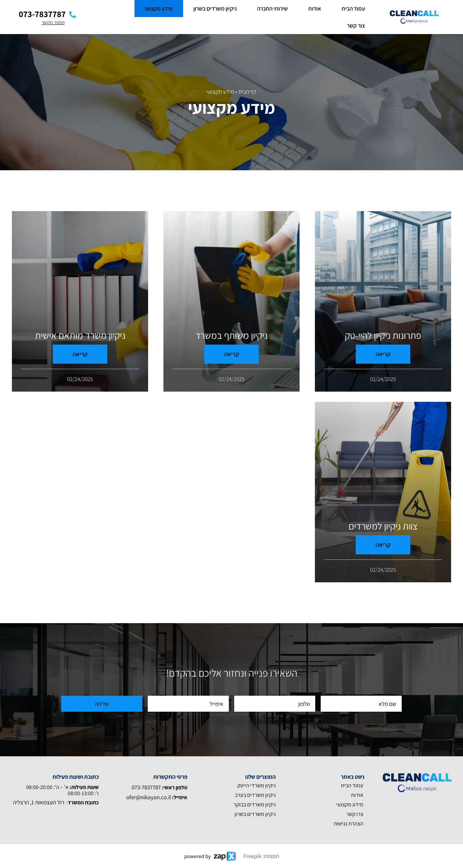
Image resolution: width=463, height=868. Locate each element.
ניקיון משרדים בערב (255, 795)
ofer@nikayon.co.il (149, 797)
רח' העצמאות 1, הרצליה (39, 802)
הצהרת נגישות (348, 824)
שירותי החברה (272, 9)
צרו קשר (355, 814)
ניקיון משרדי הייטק (257, 785)
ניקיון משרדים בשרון (215, 9)
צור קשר (356, 26)
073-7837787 (147, 787)
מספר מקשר (53, 22)
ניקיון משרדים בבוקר (255, 804)
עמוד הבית (353, 9)
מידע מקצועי (159, 9)
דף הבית (247, 92)
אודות (315, 9)
